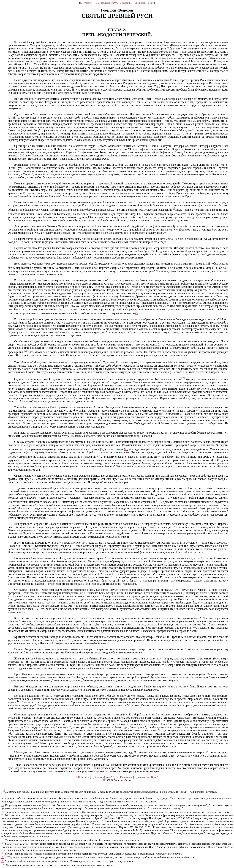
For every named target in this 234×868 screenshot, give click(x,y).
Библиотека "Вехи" (144, 3)
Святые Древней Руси (114, 3)
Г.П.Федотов (86, 3)
